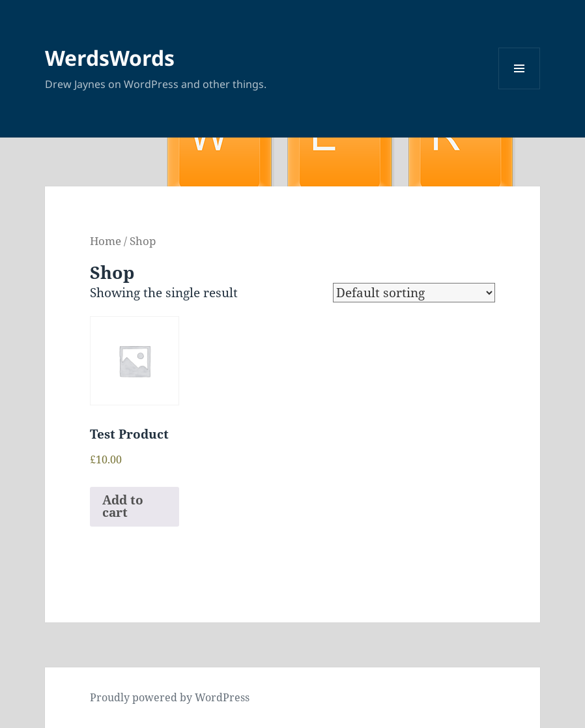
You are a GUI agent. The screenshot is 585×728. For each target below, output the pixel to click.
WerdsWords (110, 58)
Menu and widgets (520, 89)
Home (106, 240)
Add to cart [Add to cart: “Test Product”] (123, 506)
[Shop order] (414, 293)
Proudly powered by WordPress (170, 697)
